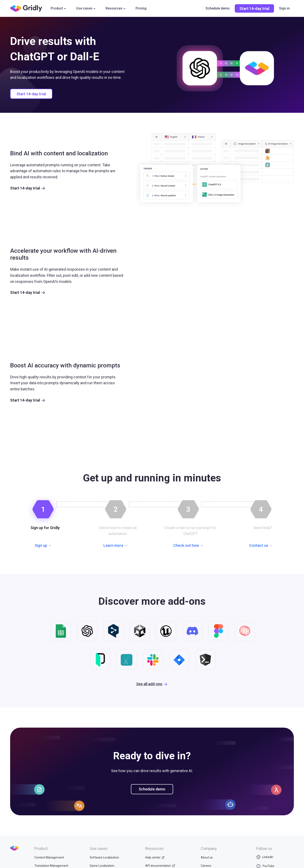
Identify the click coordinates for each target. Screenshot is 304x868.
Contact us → (261, 547)
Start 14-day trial (254, 9)
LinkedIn (265, 864)
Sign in (284, 8)
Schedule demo (152, 796)
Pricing (141, 8)
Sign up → (43, 547)
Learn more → (116, 547)
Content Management (49, 865)
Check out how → (188, 547)
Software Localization (104, 865)
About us (207, 865)
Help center (155, 865)
